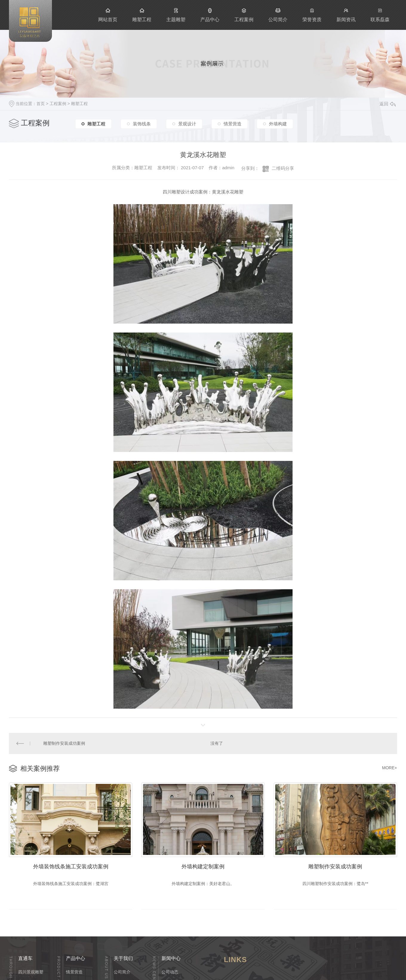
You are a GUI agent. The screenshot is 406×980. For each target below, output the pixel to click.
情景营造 (233, 125)
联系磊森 (380, 15)
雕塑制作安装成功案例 (64, 743)
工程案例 (244, 15)
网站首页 (108, 15)
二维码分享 (283, 168)
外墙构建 (278, 125)
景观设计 (187, 125)
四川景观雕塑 (31, 971)
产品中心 (210, 15)
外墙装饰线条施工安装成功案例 (71, 865)
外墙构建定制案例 (203, 865)
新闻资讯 (346, 15)
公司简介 (278, 15)
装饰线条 (142, 125)
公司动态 (170, 971)
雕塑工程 (142, 15)
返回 (387, 104)
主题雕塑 (176, 15)
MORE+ (390, 767)
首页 (41, 104)
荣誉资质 (312, 15)
